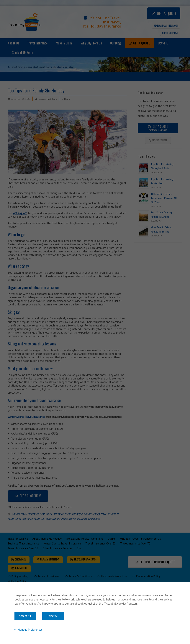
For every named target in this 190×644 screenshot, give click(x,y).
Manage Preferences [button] (30, 629)
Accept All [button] (25, 616)
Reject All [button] (52, 616)
